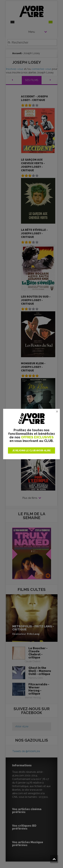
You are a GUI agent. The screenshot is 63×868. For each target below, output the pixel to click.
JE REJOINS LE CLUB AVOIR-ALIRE (31, 450)
